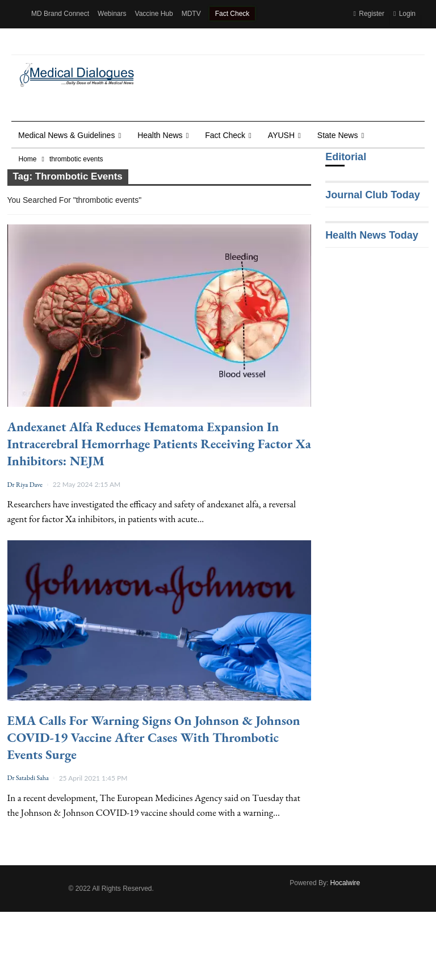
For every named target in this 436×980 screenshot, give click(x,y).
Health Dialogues (57, 41)
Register (368, 14)
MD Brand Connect (60, 14)
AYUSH (281, 135)
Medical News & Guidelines (66, 135)
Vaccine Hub (154, 14)
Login (404, 14)
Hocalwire (345, 883)
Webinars (112, 14)
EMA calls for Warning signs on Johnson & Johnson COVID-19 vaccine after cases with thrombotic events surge (154, 737)
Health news (160, 135)
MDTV (191, 14)
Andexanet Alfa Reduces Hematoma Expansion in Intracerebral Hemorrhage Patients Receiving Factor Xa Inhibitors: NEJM (159, 444)
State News (338, 135)
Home (28, 159)
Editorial (346, 157)
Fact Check (232, 14)
